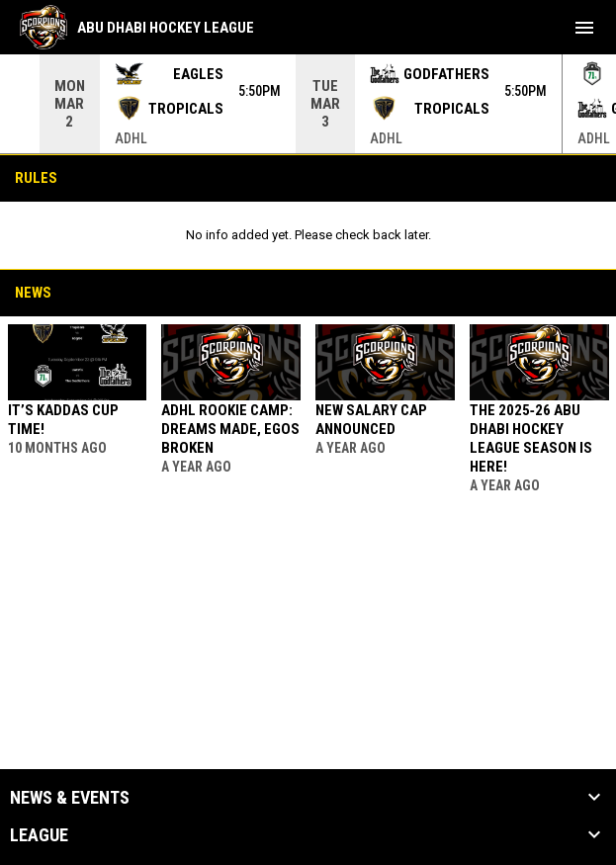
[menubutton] (584, 28)
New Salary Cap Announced (371, 420)
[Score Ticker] (308, 104)
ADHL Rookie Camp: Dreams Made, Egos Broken (230, 429)
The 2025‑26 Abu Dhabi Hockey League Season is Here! (531, 438)
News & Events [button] (70, 798)
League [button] (39, 835)
